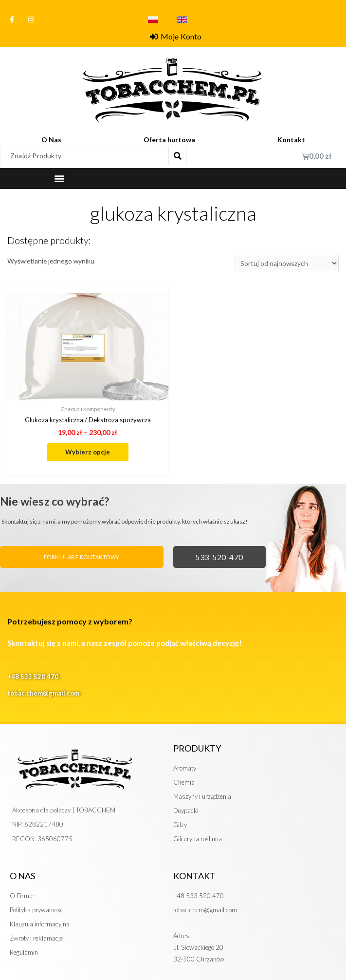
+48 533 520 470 (33, 677)
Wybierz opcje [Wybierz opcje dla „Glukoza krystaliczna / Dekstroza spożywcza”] (88, 452)
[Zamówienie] (287, 263)
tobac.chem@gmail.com (43, 693)
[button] (60, 179)
